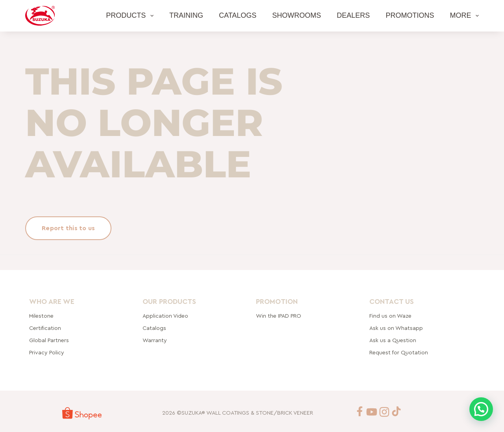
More (464, 16)
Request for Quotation (399, 353)
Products (131, 16)
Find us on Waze (390, 316)
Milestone (41, 316)
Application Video (165, 316)
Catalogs (238, 15)
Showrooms (296, 15)
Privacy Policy (47, 353)
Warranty (155, 341)
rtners (49, 341)
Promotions (410, 15)
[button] (481, 409)
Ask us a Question (393, 341)
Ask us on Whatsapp (397, 328)
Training (186, 15)
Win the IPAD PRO (279, 316)
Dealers (353, 15)
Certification (45, 328)
